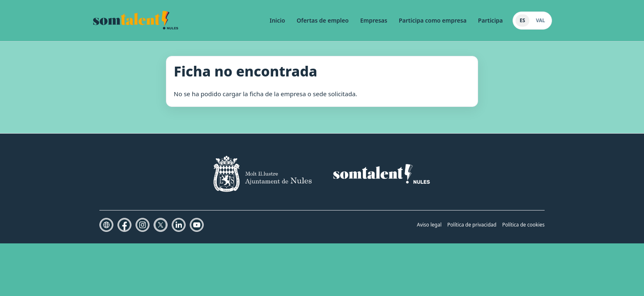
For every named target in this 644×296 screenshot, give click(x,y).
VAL (540, 20)
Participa (490, 20)
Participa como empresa (433, 20)
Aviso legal (429, 225)
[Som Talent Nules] (136, 21)
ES (522, 20)
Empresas (374, 20)
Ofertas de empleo (323, 20)
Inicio (278, 20)
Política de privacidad (472, 225)
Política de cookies (523, 225)
